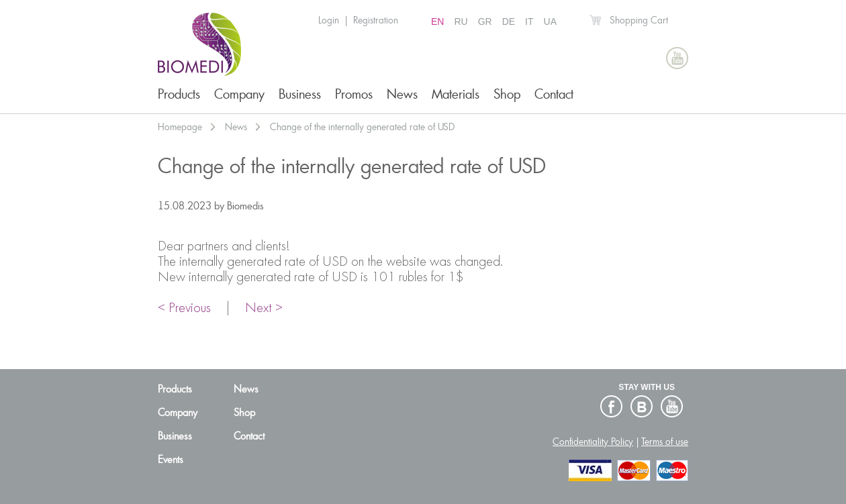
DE (509, 21)
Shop (507, 94)
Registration (376, 20)
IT (529, 21)
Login (329, 20)
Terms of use (665, 442)
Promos (354, 94)
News (402, 94)
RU (461, 21)
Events (171, 460)
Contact (554, 94)
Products (179, 94)
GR (485, 21)
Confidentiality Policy (593, 442)
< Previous (184, 309)
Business (300, 94)
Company (239, 94)
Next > (264, 309)
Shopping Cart (639, 20)
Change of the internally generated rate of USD (362, 127)
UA (550, 21)
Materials (456, 94)
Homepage (180, 127)
